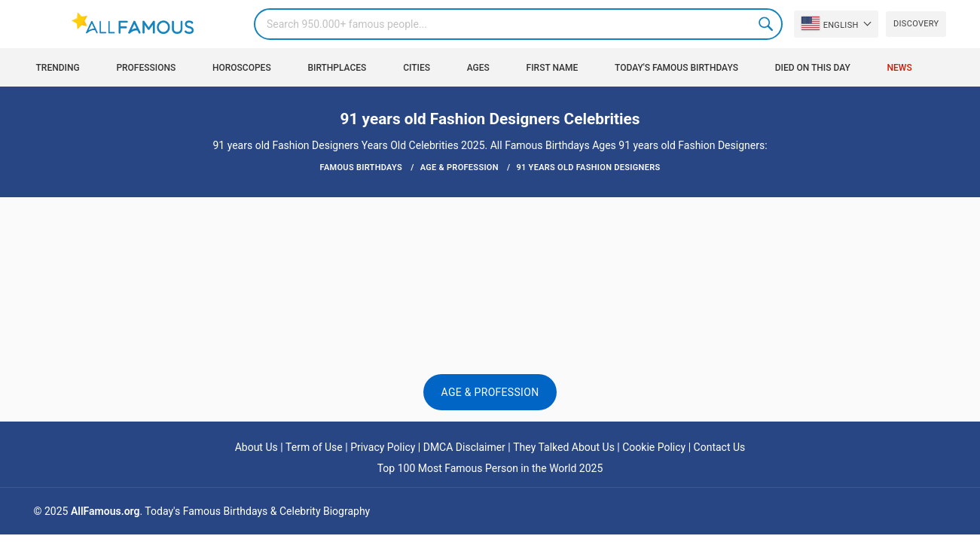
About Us (256, 447)
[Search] (518, 24)
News (900, 68)
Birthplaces (337, 68)
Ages (478, 68)
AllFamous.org (105, 511)
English (830, 23)
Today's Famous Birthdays (676, 68)
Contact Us (720, 447)
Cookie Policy (654, 447)
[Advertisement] (490, 242)
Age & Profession (490, 392)
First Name (553, 68)
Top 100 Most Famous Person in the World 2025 (490, 468)
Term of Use (314, 447)
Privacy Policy (383, 447)
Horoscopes (242, 68)
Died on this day (813, 68)
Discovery (916, 24)
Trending (58, 68)
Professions (146, 68)
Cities (417, 68)
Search (767, 24)
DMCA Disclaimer (464, 447)
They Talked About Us (564, 447)
